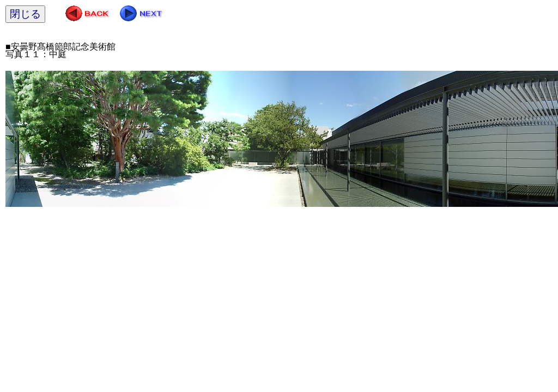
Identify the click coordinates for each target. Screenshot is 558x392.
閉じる (25, 14)
